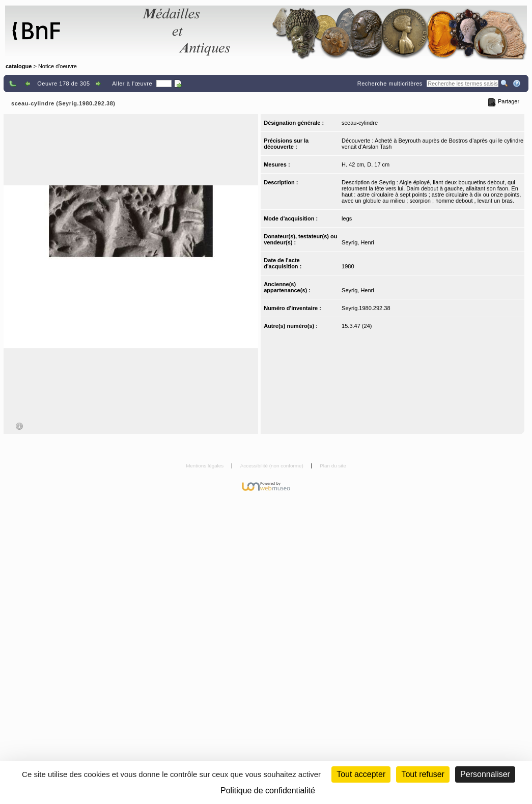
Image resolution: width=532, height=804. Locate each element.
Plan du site (333, 466)
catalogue (19, 66)
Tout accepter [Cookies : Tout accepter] (361, 774)
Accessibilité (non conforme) (273, 466)
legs (347, 218)
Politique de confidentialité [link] (268, 791)
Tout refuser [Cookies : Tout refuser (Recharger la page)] (423, 774)
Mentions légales (205, 466)
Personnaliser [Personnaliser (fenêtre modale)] (485, 774)
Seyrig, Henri (358, 242)
